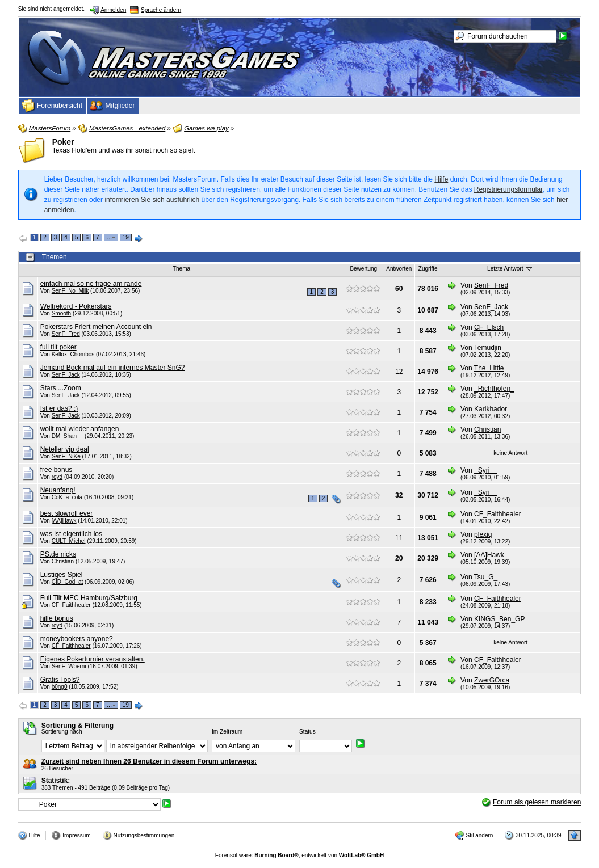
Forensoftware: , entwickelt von (299, 855)
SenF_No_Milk (70, 291)
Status (307, 732)
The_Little (489, 368)
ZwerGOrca (492, 680)
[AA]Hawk (64, 521)
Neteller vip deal (65, 449)
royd (57, 477)
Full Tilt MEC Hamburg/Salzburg (89, 598)
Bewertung (363, 269)
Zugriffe (428, 269)
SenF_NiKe (66, 456)
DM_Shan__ (68, 436)
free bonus (56, 470)
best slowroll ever (67, 513)
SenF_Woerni (69, 666)
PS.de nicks (58, 554)
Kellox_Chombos (73, 354)
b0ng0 (60, 687)
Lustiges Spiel (62, 575)
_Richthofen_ (494, 389)
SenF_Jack (491, 307)
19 (126, 237)
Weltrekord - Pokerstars (76, 306)
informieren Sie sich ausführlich (152, 200)
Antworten (399, 269)
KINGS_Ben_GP (499, 619)
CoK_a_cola (67, 497)
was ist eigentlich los (71, 534)
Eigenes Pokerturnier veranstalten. (93, 659)
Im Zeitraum (227, 732)
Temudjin (488, 348)
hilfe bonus (57, 618)
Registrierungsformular (508, 189)
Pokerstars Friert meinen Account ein (96, 327)
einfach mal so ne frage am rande (91, 284)
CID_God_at (68, 582)
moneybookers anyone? (77, 639)
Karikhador (491, 409)
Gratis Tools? (60, 680)
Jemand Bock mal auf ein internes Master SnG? (113, 368)
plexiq (483, 534)
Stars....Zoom (61, 388)
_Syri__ (486, 470)
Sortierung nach (62, 732)
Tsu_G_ (486, 577)
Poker (63, 142)
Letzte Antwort (510, 268)
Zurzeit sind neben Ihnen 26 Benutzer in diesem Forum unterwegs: (149, 761)
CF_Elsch (489, 327)
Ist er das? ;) (59, 408)
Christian (487, 429)
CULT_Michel (69, 541)
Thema (181, 269)
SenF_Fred (491, 285)
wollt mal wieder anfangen (80, 429)
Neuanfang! (58, 490)
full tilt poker (58, 347)
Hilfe (441, 179)
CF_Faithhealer (498, 514)
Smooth (61, 313)
